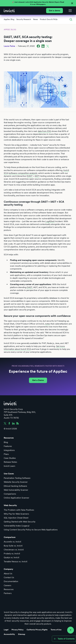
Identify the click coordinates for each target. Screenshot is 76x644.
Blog (6, 442)
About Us (8, 574)
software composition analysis (23, 173)
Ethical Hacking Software (15, 486)
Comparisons (10, 494)
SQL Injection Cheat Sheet (16, 518)
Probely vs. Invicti (12, 554)
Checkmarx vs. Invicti (14, 550)
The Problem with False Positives (19, 510)
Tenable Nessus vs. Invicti (16, 562)
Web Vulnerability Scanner (16, 490)
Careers (7, 585)
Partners (8, 593)
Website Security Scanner (16, 482)
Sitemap (22, 634)
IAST (37, 176)
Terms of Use (56, 630)
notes (47, 324)
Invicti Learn (9, 466)
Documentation (11, 581)
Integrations (9, 450)
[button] (70, 11)
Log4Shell (50, 221)
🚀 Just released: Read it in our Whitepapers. (38, 3)
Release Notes (10, 462)
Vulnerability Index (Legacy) (17, 526)
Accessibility (9, 634)
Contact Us (9, 577)
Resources (9, 589)
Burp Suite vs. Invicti (13, 546)
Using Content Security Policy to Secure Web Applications (31, 530)
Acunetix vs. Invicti (12, 542)
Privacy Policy (18, 630)
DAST (30, 176)
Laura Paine (9, 46)
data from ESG (44, 131)
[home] (9, 11)
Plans (6, 454)
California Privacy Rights (37, 630)
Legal (6, 630)
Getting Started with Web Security (20, 522)
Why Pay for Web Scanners (16, 514)
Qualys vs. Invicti (11, 557)
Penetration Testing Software (17, 478)
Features (8, 446)
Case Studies (10, 458)
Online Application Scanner (16, 498)
